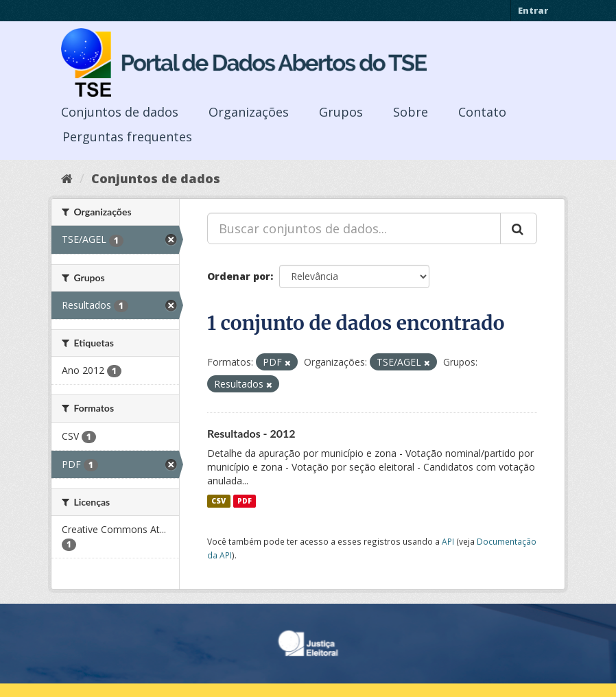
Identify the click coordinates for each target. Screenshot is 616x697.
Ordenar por (239, 276)
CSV (218, 501)
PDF (245, 501)
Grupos (341, 112)
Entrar (533, 10)
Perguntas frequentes (127, 137)
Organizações (249, 112)
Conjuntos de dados (120, 112)
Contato (482, 112)
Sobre (411, 112)
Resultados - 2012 (251, 433)
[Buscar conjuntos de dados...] (354, 228)
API (448, 541)
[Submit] (519, 228)
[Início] (67, 178)
